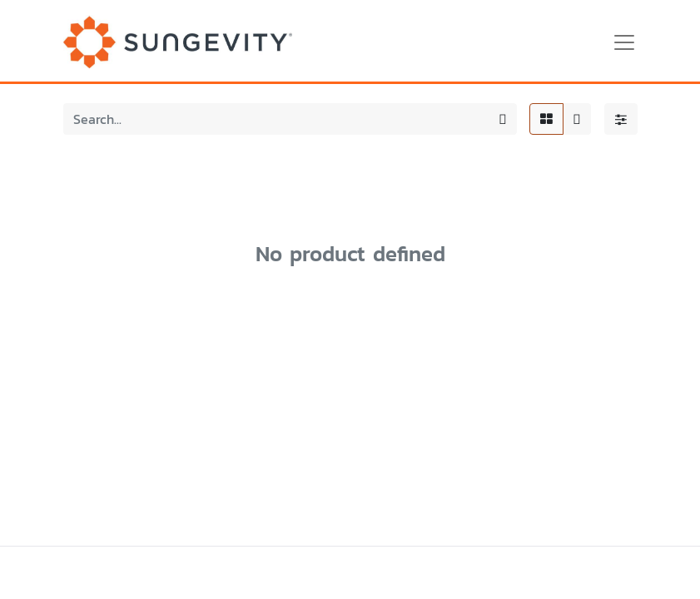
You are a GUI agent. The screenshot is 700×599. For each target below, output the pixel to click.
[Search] (503, 119)
